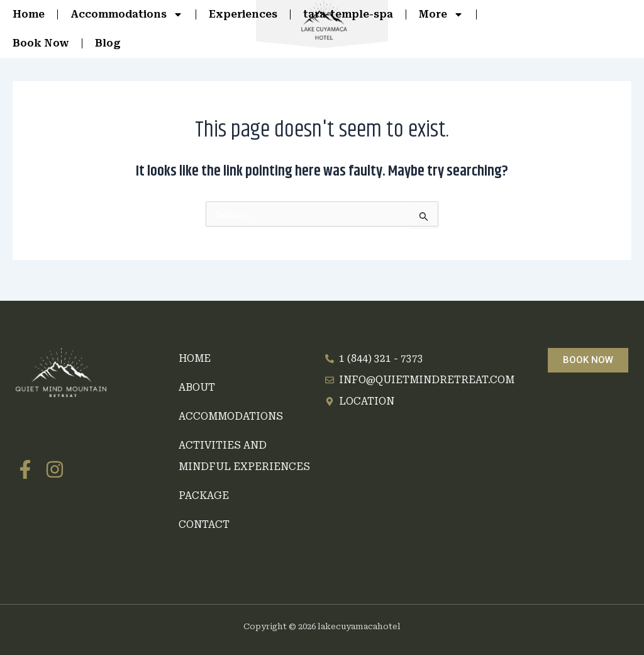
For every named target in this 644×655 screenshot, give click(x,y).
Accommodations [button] (127, 14)
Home (29, 14)
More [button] (441, 14)
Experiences (243, 14)
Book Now (41, 43)
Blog (108, 43)
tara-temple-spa (348, 14)
